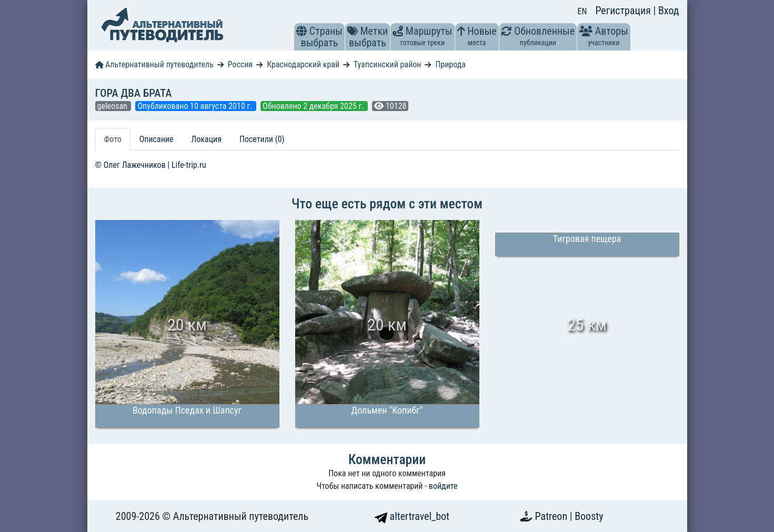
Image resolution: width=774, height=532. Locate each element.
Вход (669, 11)
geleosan (113, 106)
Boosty (589, 516)
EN (582, 11)
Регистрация (624, 11)
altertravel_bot (412, 516)
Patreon (552, 516)
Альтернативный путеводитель (154, 64)
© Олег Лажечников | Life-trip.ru (151, 165)
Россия (240, 64)
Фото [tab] (113, 139)
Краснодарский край (303, 64)
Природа (450, 64)
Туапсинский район (388, 64)
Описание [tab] (157, 139)
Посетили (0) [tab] (262, 139)
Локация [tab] (206, 139)
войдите (443, 486)
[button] (301, 31)
